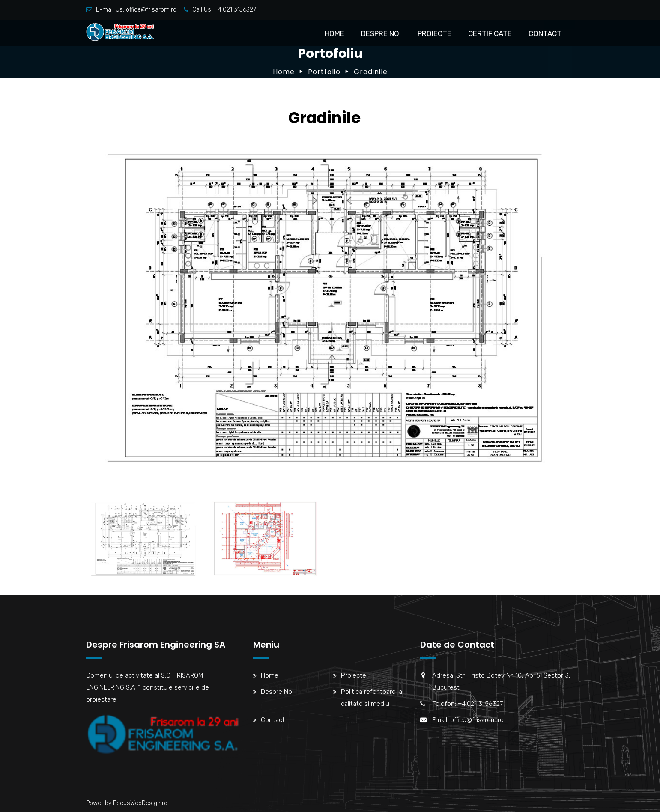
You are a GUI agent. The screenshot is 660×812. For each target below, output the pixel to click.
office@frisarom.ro (151, 10)
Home (334, 33)
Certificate (490, 33)
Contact (545, 33)
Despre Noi (381, 33)
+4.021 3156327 (235, 10)
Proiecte (435, 33)
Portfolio (324, 72)
